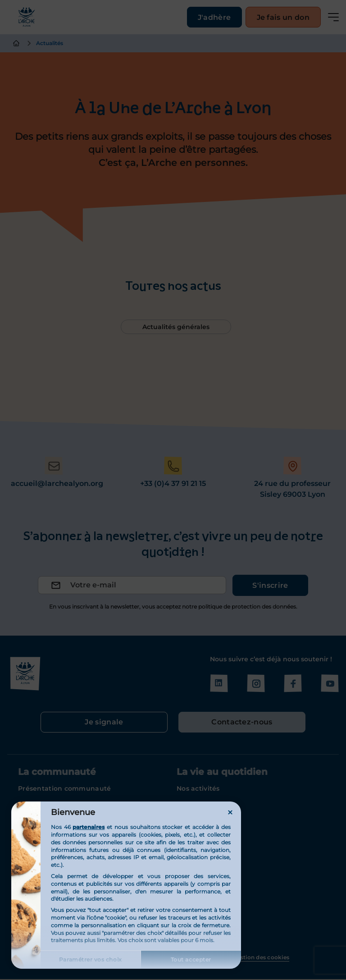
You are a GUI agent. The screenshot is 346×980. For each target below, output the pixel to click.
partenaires (89, 827)
